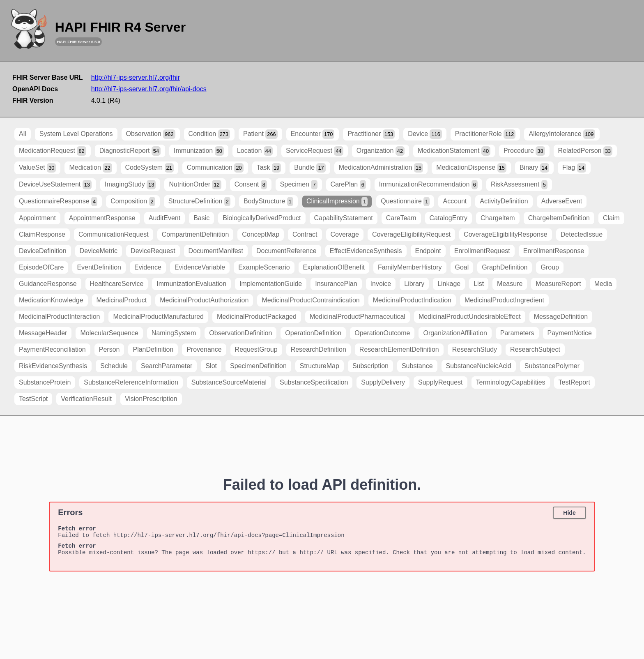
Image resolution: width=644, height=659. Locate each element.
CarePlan (348, 185)
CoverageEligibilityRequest (411, 234)
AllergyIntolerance (562, 134)
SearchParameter (167, 366)
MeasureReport (558, 284)
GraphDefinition (505, 267)
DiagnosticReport (130, 151)
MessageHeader (43, 333)
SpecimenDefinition (258, 366)
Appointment (37, 218)
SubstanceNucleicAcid (479, 366)
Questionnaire (405, 202)
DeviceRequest (153, 251)
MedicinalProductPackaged (257, 317)
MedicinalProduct (122, 300)
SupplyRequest (440, 382)
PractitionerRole (485, 134)
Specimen (299, 185)
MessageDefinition (561, 317)
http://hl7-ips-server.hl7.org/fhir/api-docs (149, 89)
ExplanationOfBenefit (334, 267)
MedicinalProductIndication (412, 300)
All (23, 134)
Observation (151, 134)
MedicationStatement (454, 151)
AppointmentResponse (102, 218)
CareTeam (401, 218)
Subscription (370, 366)
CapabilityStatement (344, 218)
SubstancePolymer (552, 366)
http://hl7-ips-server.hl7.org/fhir (136, 77)
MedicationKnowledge (51, 300)
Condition (209, 134)
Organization (381, 151)
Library (414, 284)
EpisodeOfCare (41, 267)
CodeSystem (149, 168)
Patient (260, 134)
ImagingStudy (130, 185)
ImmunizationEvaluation (191, 284)
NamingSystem (174, 333)
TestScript (33, 399)
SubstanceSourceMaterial (229, 382)
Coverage (345, 234)
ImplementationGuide (271, 284)
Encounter (313, 134)
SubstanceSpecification (314, 382)
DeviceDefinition (43, 251)
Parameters (517, 333)
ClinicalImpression (337, 202)
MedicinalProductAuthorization (204, 300)
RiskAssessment (519, 185)
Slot (211, 366)
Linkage (449, 284)
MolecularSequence (109, 333)
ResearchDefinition (319, 349)
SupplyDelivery (383, 382)
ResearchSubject (535, 349)
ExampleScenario (264, 267)
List (479, 284)
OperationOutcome (382, 333)
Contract (305, 234)
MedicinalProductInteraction (59, 317)
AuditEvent (164, 218)
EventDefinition (99, 267)
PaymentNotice (570, 333)
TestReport (574, 382)
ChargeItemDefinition (559, 218)
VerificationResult (86, 399)
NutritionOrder (195, 185)
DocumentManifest (216, 251)
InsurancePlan (336, 284)
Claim (611, 218)
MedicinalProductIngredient (504, 300)
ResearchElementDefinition (399, 349)
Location (255, 151)
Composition (133, 202)
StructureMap (320, 366)
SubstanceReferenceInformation (131, 382)
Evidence (148, 267)
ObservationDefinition (240, 333)
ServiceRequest (315, 151)
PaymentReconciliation (52, 349)
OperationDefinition (313, 333)
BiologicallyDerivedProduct (262, 218)
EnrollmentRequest (482, 251)
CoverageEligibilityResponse (506, 234)
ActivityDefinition (504, 201)
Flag (574, 168)
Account (455, 201)
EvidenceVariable (200, 267)
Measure (510, 284)
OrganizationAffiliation (455, 333)
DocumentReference (286, 251)
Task (269, 168)
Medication (90, 168)
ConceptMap (261, 234)
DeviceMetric (99, 251)
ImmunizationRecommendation (428, 185)
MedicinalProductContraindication (310, 300)
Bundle (310, 168)
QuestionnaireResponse (58, 202)
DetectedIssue (582, 234)
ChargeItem (498, 218)
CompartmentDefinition (195, 234)
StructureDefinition (199, 202)
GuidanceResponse (48, 284)
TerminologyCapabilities (511, 382)
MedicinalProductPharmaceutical (358, 317)
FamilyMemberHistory (410, 267)
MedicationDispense (471, 168)
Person (109, 349)
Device (425, 134)
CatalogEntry (449, 218)
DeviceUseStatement (55, 185)
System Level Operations (76, 134)
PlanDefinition (153, 349)
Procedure (524, 151)
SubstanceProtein (45, 382)
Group (550, 267)
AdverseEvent (562, 201)
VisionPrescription (151, 399)
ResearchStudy (475, 349)
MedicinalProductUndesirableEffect (470, 317)
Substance (417, 366)
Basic (201, 218)
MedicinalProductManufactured (158, 317)
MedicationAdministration (381, 168)
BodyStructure (268, 202)
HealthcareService (117, 284)
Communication (215, 168)
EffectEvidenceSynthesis (366, 251)
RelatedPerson (585, 151)
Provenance (204, 349)
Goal (462, 267)
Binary (534, 168)
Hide (569, 513)
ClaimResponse (42, 234)
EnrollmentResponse (554, 251)
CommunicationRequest (114, 234)
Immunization (199, 151)
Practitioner (371, 134)
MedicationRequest (53, 151)
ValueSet (37, 168)
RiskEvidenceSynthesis (53, 366)
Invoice (381, 284)
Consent (251, 185)
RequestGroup (256, 349)
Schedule (114, 366)
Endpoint (428, 251)
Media (603, 284)
